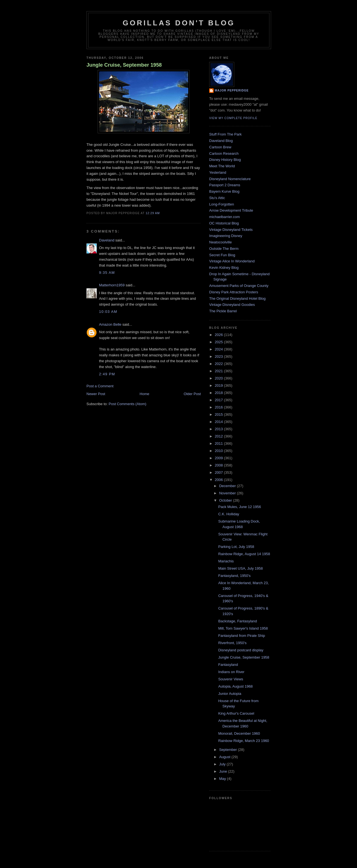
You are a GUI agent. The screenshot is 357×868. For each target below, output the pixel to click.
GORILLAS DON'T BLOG (179, 23)
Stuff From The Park (225, 134)
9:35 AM (107, 273)
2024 (219, 349)
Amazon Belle (110, 324)
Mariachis (226, 561)
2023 (219, 356)
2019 (219, 385)
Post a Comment (100, 386)
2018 (219, 393)
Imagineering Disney (226, 236)
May (223, 779)
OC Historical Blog (224, 223)
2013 (219, 429)
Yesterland (218, 172)
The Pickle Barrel (223, 311)
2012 (219, 436)
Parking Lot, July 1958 (236, 547)
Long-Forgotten (222, 204)
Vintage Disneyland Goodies (232, 305)
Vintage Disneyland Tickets (231, 230)
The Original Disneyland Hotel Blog (237, 298)
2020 (219, 378)
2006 (219, 480)
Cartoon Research (224, 153)
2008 (219, 465)
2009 (219, 458)
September (229, 750)
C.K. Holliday (229, 514)
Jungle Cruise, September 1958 (124, 65)
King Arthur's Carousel (236, 713)
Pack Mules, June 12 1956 (239, 507)
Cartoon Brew (220, 147)
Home (145, 394)
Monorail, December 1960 (239, 733)
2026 (219, 335)
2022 (219, 364)
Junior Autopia (230, 694)
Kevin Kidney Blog (224, 268)
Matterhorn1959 (112, 285)
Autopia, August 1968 (235, 686)
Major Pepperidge (232, 90)
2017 (219, 400)
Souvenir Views (231, 679)
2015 (219, 414)
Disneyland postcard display (241, 650)
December (228, 486)
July (223, 764)
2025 (219, 342)
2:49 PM (107, 374)
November (228, 493)
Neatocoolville (220, 242)
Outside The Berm (224, 249)
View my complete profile (233, 118)
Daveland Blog (221, 141)
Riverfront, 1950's (232, 643)
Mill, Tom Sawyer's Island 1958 (243, 628)
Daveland (107, 240)
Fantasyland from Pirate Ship (242, 636)
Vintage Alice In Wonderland (232, 261)
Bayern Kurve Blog (224, 191)
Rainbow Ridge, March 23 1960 (243, 741)
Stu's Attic (217, 198)
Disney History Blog (225, 160)
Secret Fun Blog (222, 255)
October (226, 500)
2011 (219, 443)
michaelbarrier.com (225, 217)
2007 (219, 472)
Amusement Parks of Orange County (239, 286)
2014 (219, 422)
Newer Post (96, 394)
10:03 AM (108, 312)
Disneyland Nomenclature (230, 179)
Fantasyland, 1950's (234, 576)
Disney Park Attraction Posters (234, 292)
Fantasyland (228, 665)
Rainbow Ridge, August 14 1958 (244, 554)
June (224, 771)
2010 (219, 451)
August (225, 757)
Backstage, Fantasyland (237, 621)
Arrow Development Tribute (231, 210)
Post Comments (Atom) (128, 404)
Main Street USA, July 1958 (240, 568)
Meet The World (222, 166)
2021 (219, 371)
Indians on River (231, 672)
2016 (219, 407)
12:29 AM (153, 213)
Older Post (192, 394)
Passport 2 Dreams (225, 185)
